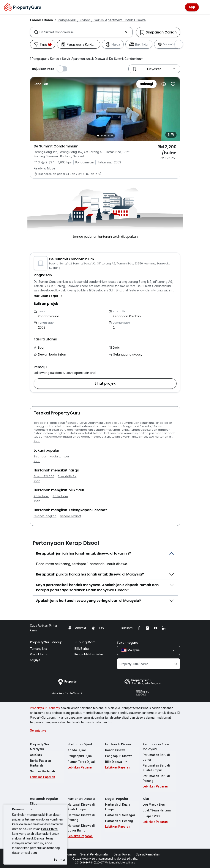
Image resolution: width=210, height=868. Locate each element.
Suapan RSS (151, 816)
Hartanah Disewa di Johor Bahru (81, 828)
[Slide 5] (112, 136)
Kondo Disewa (115, 750)
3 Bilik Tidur (60, 496)
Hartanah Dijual (80, 744)
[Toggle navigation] (204, 7)
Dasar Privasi (123, 854)
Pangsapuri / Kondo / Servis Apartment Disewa (81, 423)
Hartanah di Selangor (120, 815)
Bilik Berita (82, 649)
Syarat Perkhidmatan (95, 854)
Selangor (40, 457)
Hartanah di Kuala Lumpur (118, 807)
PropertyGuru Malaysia (41, 747)
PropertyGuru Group (46, 642)
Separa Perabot (71, 516)
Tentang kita (39, 649)
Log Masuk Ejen (154, 805)
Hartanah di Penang (119, 821)
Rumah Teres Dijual (81, 762)
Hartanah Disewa (119, 744)
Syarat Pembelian (148, 854)
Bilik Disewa (117, 762)
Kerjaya (35, 660)
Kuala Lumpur (59, 457)
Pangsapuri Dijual (80, 756)
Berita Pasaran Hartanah (40, 763)
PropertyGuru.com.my (45, 708)
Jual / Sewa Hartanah (158, 810)
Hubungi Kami (85, 642)
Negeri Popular (117, 799)
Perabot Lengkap (45, 516)
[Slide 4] (109, 136)
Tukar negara (128, 643)
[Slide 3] (105, 136)
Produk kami (39, 654)
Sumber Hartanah (42, 771)
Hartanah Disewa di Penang (81, 817)
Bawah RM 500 (44, 476)
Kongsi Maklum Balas (89, 654)
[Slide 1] (98, 136)
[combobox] (81, 32)
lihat (37, 441)
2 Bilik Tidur (41, 496)
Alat (146, 799)
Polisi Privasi (50, 829)
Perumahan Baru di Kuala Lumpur (156, 768)
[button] (49, 296)
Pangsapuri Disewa (119, 756)
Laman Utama (41, 20)
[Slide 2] (102, 136)
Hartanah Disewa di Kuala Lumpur (81, 807)
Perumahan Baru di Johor (156, 757)
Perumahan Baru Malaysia (156, 747)
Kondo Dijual (77, 750)
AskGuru (36, 755)
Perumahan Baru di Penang (156, 778)
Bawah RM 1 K (67, 476)
